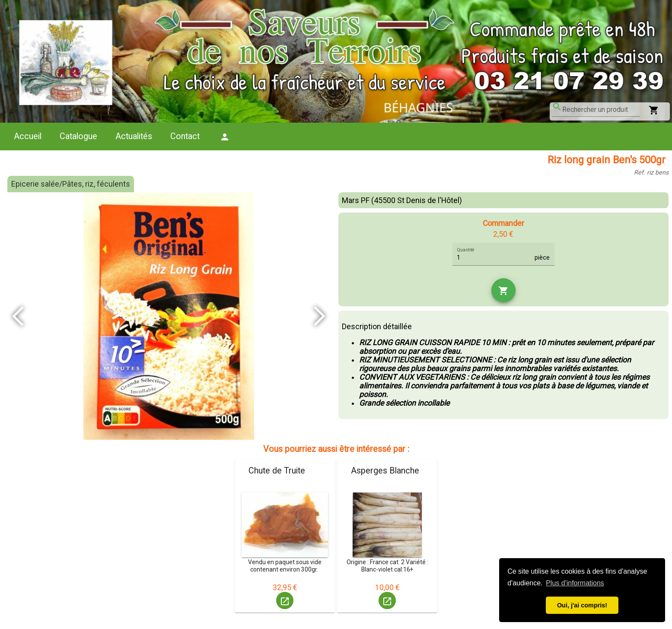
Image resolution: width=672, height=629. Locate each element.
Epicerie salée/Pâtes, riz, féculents (71, 184)
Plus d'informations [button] (575, 583)
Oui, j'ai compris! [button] (582, 605)
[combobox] (601, 110)
